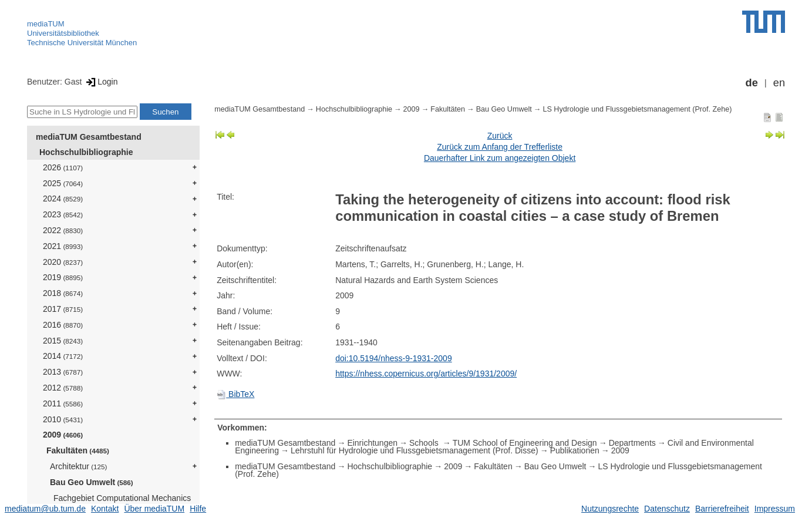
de (752, 83)
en (779, 83)
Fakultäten (78, 450)
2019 (63, 277)
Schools (425, 443)
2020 (63, 262)
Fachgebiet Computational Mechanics (122, 502)
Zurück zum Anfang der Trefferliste (500, 147)
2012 (63, 388)
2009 (63, 435)
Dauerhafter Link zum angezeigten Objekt (500, 158)
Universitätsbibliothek (63, 33)
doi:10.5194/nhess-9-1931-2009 (394, 358)
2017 (63, 309)
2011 (63, 403)
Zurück (500, 136)
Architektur (78, 466)
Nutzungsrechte (610, 509)
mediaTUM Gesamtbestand (89, 137)
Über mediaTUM (154, 509)
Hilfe (198, 509)
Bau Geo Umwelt (92, 482)
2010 (63, 419)
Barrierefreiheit (722, 509)
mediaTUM (46, 24)
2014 (63, 356)
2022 (63, 230)
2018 (63, 293)
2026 (63, 167)
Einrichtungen (372, 443)
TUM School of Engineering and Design (525, 443)
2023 (63, 214)
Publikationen (575, 450)
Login (101, 82)
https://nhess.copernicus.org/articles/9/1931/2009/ (426, 374)
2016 (63, 325)
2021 (63, 246)
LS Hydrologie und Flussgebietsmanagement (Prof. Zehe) (637, 109)
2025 (63, 183)
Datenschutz (667, 509)
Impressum (775, 509)
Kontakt (105, 509)
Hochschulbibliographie (86, 152)
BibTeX (235, 394)
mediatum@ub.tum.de (45, 509)
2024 (63, 199)
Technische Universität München (82, 43)
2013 (63, 372)
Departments (632, 443)
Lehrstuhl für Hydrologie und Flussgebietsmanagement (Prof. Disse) (415, 450)
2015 (63, 341)
